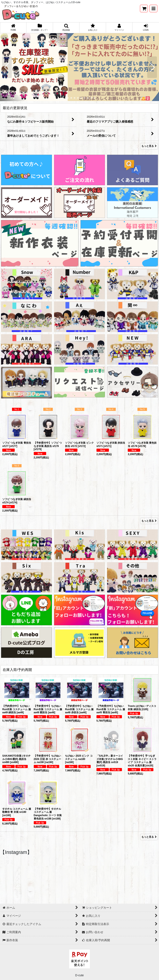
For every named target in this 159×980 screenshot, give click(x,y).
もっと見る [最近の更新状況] (149, 146)
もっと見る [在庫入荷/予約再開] (149, 837)
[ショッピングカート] (144, 9)
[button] (153, 9)
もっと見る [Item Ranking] (149, 521)
